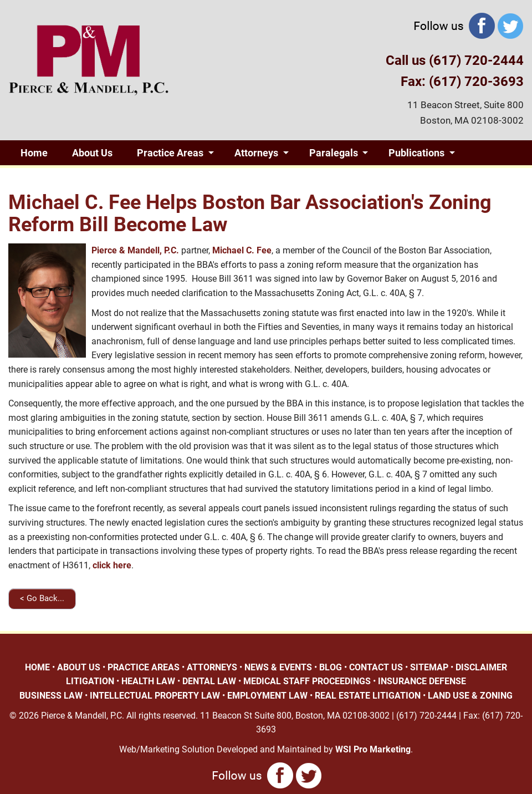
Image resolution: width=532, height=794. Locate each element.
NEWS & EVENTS (278, 667)
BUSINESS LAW (51, 696)
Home (34, 153)
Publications (416, 153)
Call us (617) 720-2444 (455, 60)
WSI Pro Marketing (373, 749)
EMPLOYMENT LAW (267, 696)
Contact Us (173, 178)
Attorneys (256, 153)
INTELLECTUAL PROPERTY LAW (155, 696)
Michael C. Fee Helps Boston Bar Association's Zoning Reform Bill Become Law (250, 213)
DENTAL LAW (209, 681)
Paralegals (334, 153)
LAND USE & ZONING (470, 696)
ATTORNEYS (212, 667)
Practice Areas (170, 153)
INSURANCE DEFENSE (422, 681)
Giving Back (47, 178)
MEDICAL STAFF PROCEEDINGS (307, 681)
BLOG (331, 667)
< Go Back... (42, 598)
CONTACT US (376, 667)
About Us (92, 153)
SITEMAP (429, 667)
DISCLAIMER (481, 667)
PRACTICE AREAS (144, 667)
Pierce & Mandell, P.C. (135, 250)
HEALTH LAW (148, 681)
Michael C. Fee (242, 250)
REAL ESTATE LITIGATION (368, 696)
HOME (37, 667)
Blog (108, 178)
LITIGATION (90, 681)
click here (112, 565)
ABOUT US (79, 667)
